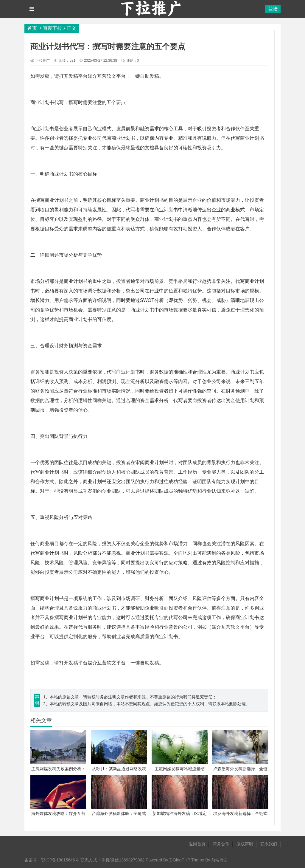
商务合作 (221, 844)
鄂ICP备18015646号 (60, 860)
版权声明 (245, 844)
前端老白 (220, 860)
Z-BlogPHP (180, 860)
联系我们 (269, 844)
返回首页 (197, 844)
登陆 (273, 9)
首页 (32, 28)
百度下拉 (52, 28)
